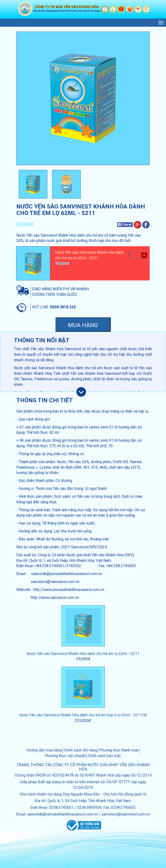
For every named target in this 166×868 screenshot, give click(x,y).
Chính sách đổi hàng (80, 750)
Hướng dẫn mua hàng (44, 750)
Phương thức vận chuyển (65, 756)
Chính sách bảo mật (104, 756)
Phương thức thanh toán (119, 750)
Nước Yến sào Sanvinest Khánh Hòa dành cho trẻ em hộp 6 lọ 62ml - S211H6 (83, 715)
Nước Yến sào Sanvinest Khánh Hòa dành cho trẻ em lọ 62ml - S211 (83, 654)
